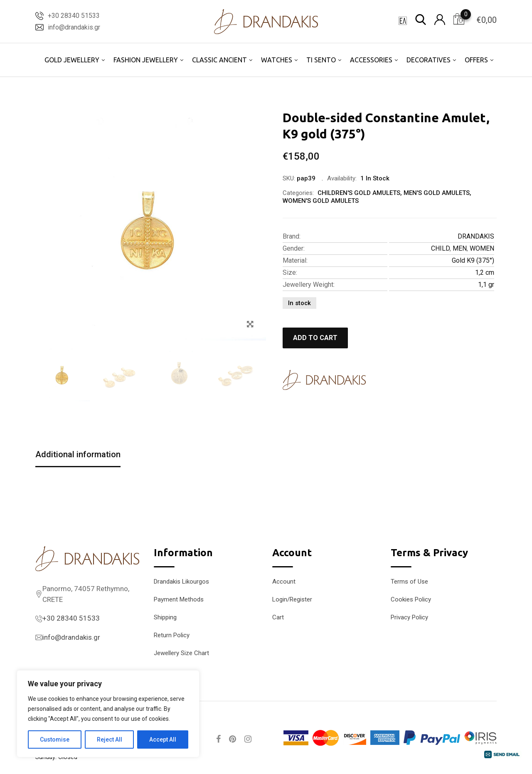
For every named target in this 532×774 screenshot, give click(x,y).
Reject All (110, 739)
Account (284, 582)
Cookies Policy (411, 599)
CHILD (440, 248)
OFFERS (476, 60)
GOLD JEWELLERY (72, 60)
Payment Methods (179, 599)
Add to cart (315, 338)
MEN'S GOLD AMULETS (437, 193)
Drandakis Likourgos (181, 582)
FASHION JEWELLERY (146, 60)
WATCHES (277, 60)
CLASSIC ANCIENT (219, 60)
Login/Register (292, 599)
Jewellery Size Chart (181, 653)
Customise (55, 739)
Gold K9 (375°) (473, 260)
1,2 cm (485, 272)
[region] (108, 714)
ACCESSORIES (371, 60)
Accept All (163, 739)
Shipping (165, 617)
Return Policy (172, 635)
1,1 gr (486, 285)
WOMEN (482, 248)
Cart (278, 617)
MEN (460, 248)
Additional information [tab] (78, 454)
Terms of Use (409, 582)
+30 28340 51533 (74, 16)
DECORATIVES (429, 60)
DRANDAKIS (476, 236)
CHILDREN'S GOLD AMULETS (359, 193)
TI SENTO (321, 60)
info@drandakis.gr (74, 27)
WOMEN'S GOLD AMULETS (321, 201)
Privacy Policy (409, 617)
